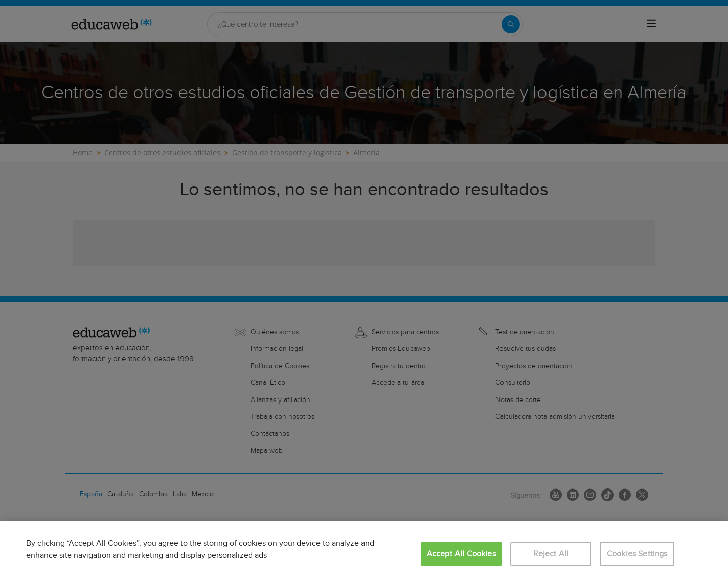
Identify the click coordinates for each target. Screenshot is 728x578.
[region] (364, 550)
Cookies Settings (637, 554)
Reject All (551, 554)
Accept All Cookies (461, 554)
